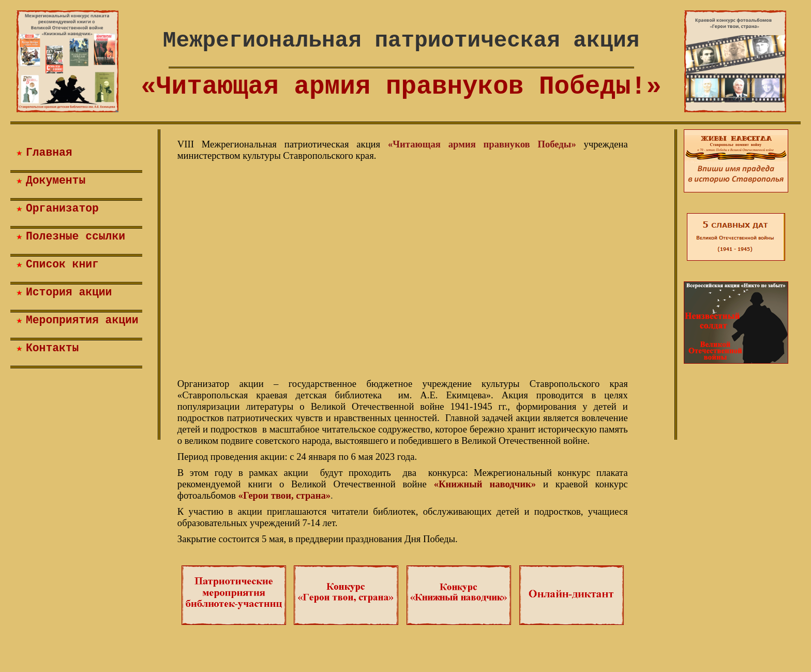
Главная (49, 153)
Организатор (62, 208)
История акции (69, 292)
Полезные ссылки (76, 236)
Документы (56, 181)
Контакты (52, 348)
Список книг (62, 264)
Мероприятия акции (82, 320)
